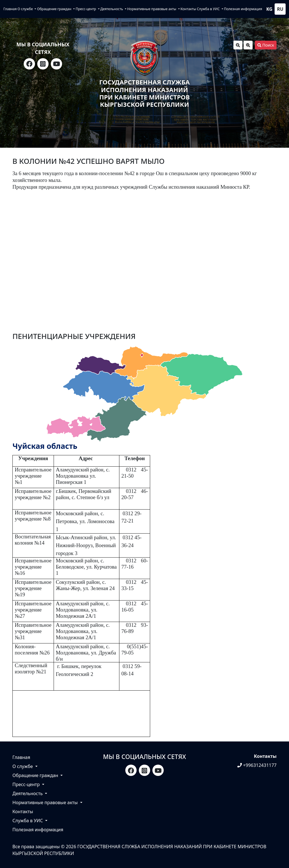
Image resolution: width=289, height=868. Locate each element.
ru (280, 9)
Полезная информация (243, 9)
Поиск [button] (266, 45)
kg (270, 9)
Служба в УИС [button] (209, 9)
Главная (10, 9)
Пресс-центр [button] (86, 9)
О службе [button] (26, 9)
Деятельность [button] (112, 9)
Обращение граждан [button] (55, 9)
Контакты (188, 9)
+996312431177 (257, 765)
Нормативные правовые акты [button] (152, 9)
